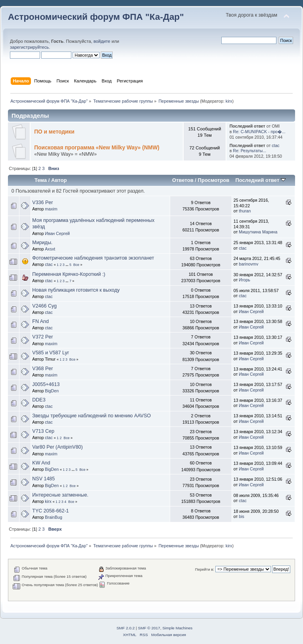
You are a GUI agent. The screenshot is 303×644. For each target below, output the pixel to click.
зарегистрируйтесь (29, 47)
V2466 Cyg (44, 306)
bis (242, 516)
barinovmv (248, 264)
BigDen (52, 391)
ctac (275, 145)
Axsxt (50, 249)
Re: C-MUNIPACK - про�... (259, 132)
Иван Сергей (57, 233)
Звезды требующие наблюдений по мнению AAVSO (91, 416)
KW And (41, 463)
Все (76, 265)
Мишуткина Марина (258, 232)
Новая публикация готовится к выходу (76, 290)
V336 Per (42, 203)
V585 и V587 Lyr (50, 353)
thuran (245, 211)
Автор (59, 180)
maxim (51, 209)
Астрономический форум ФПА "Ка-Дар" (96, 17)
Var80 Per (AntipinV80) (57, 447)
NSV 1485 (43, 479)
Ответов (183, 180)
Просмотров (214, 180)
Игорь (245, 280)
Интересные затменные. (60, 495)
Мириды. (42, 243)
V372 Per (42, 337)
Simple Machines (177, 628)
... (67, 265)
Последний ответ (260, 180)
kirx (229, 101)
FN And (40, 321)
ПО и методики (54, 132)
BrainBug (54, 517)
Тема (41, 180)
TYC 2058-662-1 (50, 511)
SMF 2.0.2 (126, 628)
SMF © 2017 (149, 628)
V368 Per (42, 369)
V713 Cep (43, 431)
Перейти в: (205, 569)
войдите (102, 41)
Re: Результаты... (249, 151)
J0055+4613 (46, 384)
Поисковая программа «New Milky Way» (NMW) (97, 148)
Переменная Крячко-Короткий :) (69, 274)
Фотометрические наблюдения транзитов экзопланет (93, 258)
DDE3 (39, 400)
